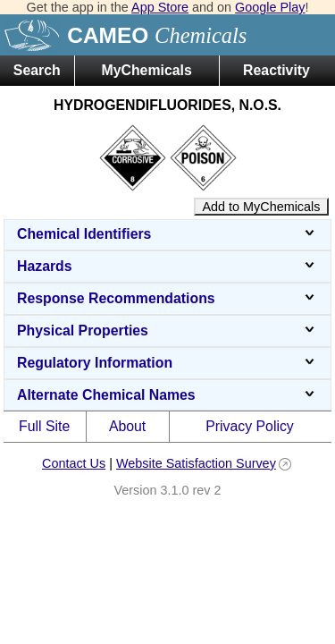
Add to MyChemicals (262, 207)
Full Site (44, 426)
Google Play (270, 7)
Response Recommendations (167, 298)
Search (37, 70)
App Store (160, 7)
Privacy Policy (250, 426)
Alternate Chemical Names (167, 395)
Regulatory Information (167, 363)
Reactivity (276, 70)
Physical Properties (167, 330)
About (127, 426)
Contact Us (74, 463)
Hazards (167, 266)
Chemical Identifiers (167, 234)
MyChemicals (147, 70)
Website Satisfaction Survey (196, 463)
